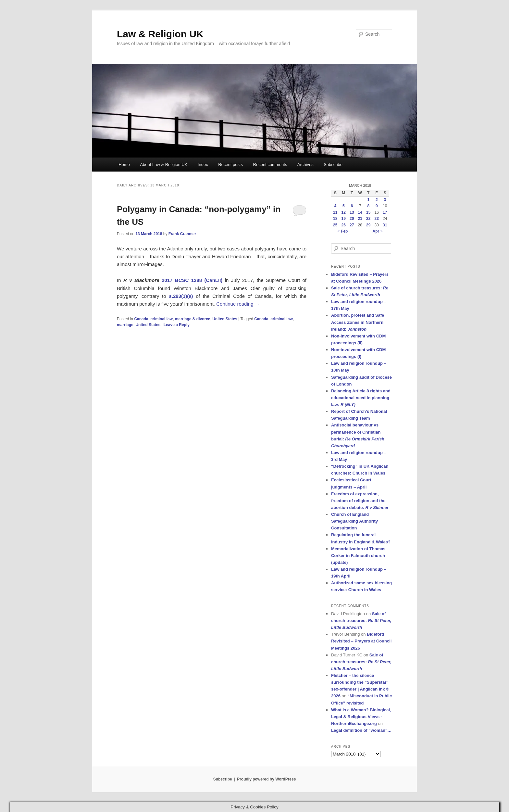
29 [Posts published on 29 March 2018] (368, 225)
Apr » (378, 231)
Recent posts (230, 165)
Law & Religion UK (160, 34)
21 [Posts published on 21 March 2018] (360, 219)
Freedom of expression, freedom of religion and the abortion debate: (360, 501)
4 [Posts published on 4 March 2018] (335, 206)
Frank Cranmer (182, 234)
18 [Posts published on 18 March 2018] (335, 219)
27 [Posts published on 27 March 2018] (352, 225)
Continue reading (238, 304)
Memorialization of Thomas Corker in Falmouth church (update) (358, 556)
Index (203, 165)
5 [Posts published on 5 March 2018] (344, 206)
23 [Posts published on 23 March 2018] (377, 219)
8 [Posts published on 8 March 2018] (368, 206)
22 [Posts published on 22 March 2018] (368, 219)
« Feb (343, 231)
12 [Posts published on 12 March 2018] (344, 212)
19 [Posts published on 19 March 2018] (344, 219)
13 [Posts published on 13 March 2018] (352, 212)
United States (225, 319)
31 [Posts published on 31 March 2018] (385, 225)
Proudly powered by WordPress (266, 779)
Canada (141, 319)
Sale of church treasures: (361, 621)
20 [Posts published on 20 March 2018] (352, 219)
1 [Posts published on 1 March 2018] (368, 200)
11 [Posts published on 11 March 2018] (335, 212)
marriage (125, 325)
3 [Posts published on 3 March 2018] (385, 200)
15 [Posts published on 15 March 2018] (368, 212)
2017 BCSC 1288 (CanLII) (192, 280)
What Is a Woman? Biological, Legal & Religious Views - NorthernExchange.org (361, 717)
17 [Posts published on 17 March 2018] (385, 212)
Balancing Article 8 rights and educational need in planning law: (361, 398)
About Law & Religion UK (164, 165)
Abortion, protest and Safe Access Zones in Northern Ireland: (358, 322)
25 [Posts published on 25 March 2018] (335, 225)
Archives (305, 165)
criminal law (161, 319)
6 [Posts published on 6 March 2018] (352, 206)
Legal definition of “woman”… (361, 730)
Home (124, 165)
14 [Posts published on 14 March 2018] (360, 212)
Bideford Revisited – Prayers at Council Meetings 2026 (361, 641)
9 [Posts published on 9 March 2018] (377, 206)
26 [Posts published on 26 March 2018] (344, 225)
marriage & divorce (193, 319)
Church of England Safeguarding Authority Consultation (354, 521)
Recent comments (270, 165)
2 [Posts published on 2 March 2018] (377, 200)
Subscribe (333, 165)
